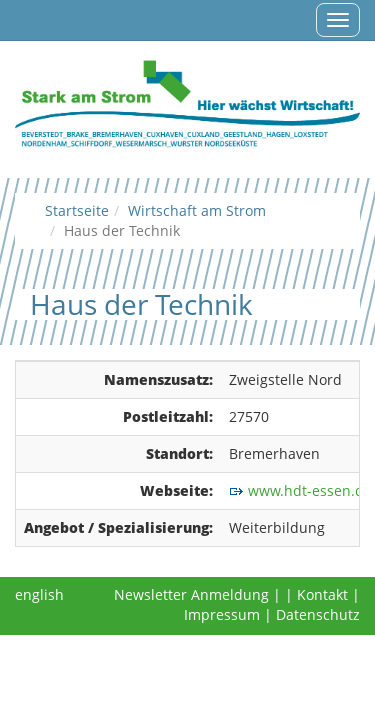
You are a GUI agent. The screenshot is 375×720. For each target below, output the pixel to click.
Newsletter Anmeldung (191, 594)
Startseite (77, 210)
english (39, 594)
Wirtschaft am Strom (197, 210)
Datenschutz (318, 614)
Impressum (222, 614)
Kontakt (322, 594)
